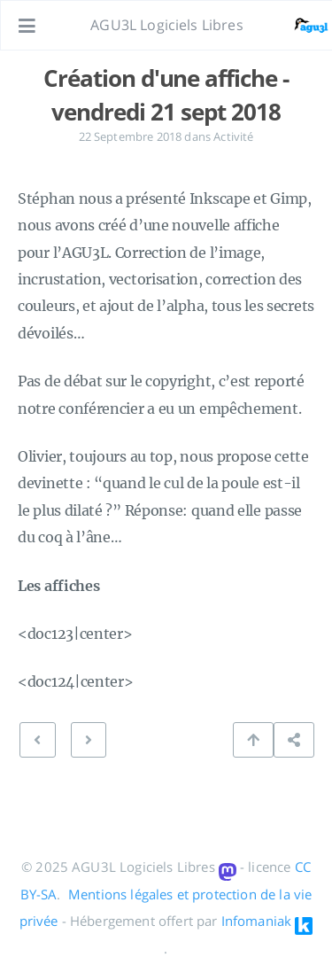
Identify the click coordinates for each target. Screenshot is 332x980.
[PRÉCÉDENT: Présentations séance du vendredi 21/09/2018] (89, 740)
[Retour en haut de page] (253, 740)
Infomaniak (257, 921)
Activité (233, 136)
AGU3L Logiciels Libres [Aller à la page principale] (167, 25)
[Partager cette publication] (294, 740)
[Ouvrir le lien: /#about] (302, 26)
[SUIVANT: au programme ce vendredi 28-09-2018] (37, 740)
